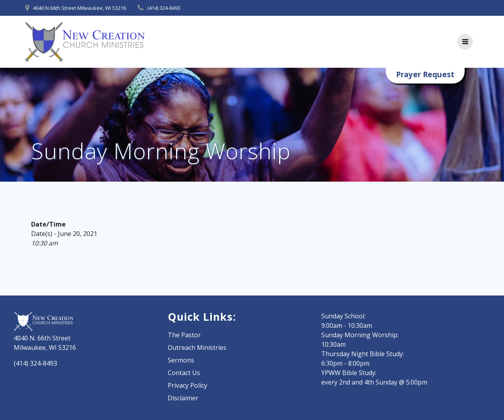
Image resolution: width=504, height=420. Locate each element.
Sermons (181, 360)
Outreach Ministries (197, 348)
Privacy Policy (187, 385)
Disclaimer (183, 398)
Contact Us (184, 373)
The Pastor (184, 335)
